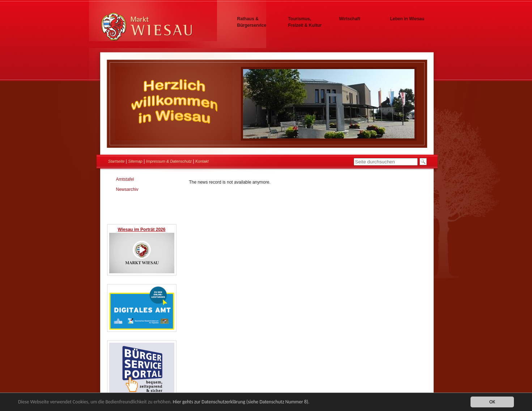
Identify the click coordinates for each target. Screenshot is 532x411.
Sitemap (135, 161)
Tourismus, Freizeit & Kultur (305, 22)
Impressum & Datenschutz (169, 161)
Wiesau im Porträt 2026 (142, 230)
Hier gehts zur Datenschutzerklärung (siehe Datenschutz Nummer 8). (241, 402)
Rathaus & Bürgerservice (252, 22)
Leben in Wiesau (407, 19)
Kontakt (202, 161)
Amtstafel (125, 179)
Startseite (116, 161)
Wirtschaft (350, 19)
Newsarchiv (127, 189)
